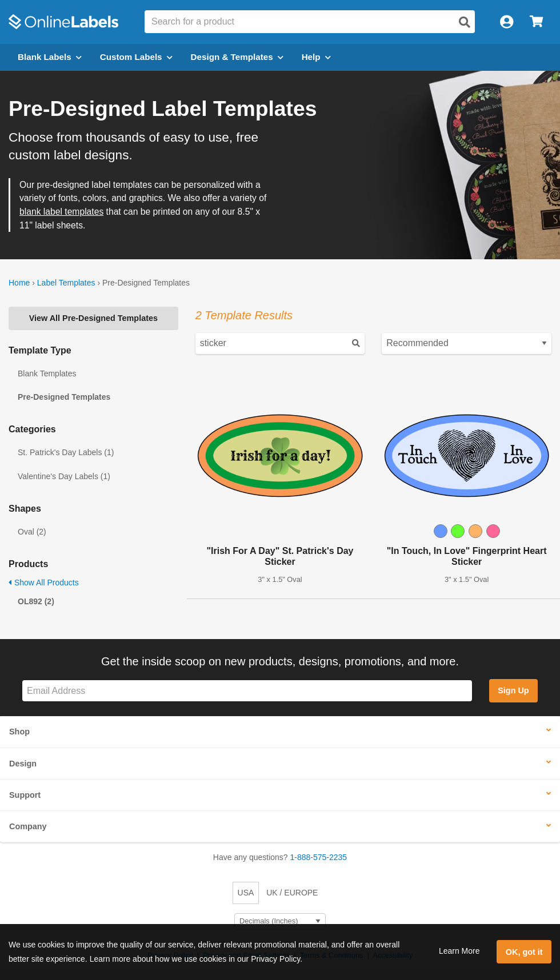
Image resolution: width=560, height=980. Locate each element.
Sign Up (513, 690)
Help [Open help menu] (316, 57)
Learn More (459, 951)
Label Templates (66, 283)
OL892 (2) (36, 601)
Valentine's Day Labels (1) (64, 476)
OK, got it (524, 952)
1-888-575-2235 (319, 857)
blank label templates (61, 212)
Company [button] (28, 826)
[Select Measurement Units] (280, 921)
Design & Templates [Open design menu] (237, 57)
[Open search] (465, 22)
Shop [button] (19, 732)
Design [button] (23, 764)
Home (19, 283)
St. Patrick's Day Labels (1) (66, 452)
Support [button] (25, 795)
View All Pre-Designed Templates (93, 318)
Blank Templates (47, 373)
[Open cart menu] (536, 22)
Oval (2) (32, 532)
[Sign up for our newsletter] (247, 691)
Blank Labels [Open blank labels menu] (50, 57)
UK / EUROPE (292, 893)
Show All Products (44, 583)
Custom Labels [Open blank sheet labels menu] (136, 57)
